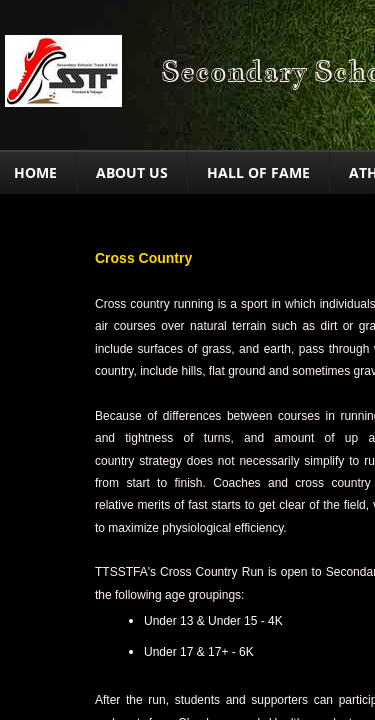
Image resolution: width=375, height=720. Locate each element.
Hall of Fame (258, 172)
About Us (132, 172)
